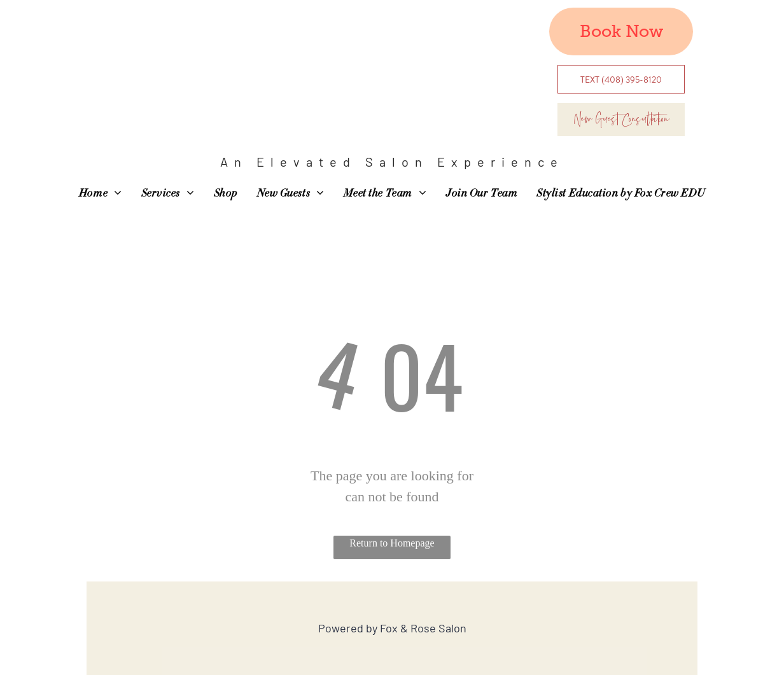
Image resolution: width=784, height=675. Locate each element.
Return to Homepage (392, 543)
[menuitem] (101, 194)
